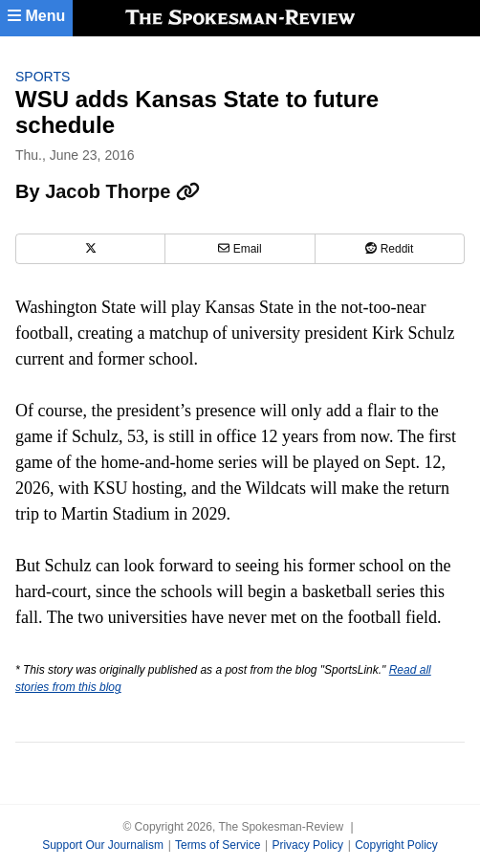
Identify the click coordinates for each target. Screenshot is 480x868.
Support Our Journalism (103, 845)
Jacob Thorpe (122, 191)
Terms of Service (218, 845)
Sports (43, 77)
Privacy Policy (307, 845)
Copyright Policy (396, 845)
